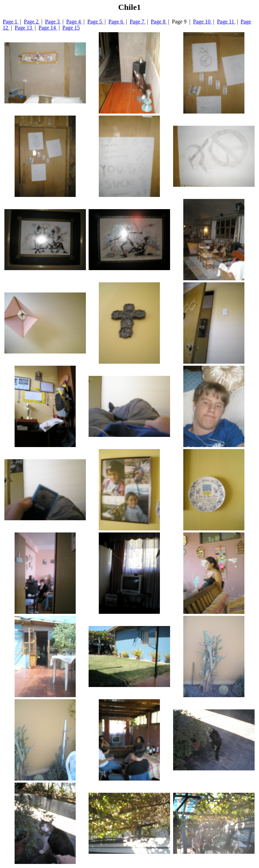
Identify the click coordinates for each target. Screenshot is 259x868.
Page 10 (202, 22)
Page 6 (117, 22)
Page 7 (138, 22)
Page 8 (159, 22)
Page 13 (24, 28)
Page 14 (48, 28)
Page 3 (53, 22)
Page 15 (71, 28)
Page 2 (32, 22)
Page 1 (11, 22)
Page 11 (226, 22)
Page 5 (95, 22)
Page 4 (74, 22)
